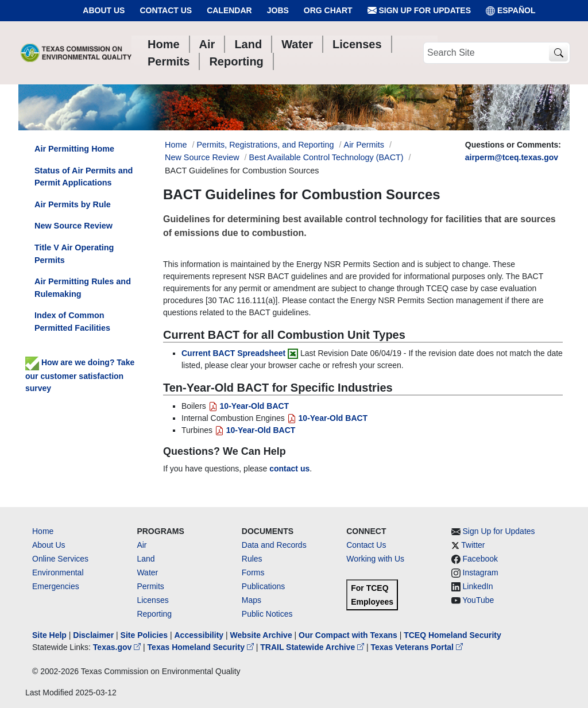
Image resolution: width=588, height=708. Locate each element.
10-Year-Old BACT (249, 406)
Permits (150, 586)
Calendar (229, 10)
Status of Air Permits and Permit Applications (84, 177)
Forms (253, 572)
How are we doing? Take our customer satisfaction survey (80, 375)
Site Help (49, 635)
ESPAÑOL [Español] (511, 11)
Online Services (60, 559)
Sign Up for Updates (419, 11)
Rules (252, 559)
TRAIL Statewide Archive (313, 647)
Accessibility (200, 635)
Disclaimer (93, 635)
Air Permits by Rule (73, 204)
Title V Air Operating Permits (74, 254)
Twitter (473, 545)
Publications (264, 586)
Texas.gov (118, 647)
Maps (252, 600)
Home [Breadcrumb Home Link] (176, 145)
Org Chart (328, 10)
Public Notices (267, 614)
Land (146, 559)
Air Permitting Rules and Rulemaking (83, 288)
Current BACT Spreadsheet (233, 353)
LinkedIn (478, 586)
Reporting (154, 614)
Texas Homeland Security (202, 647)
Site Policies (144, 635)
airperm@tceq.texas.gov (512, 157)
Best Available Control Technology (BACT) (326, 157)
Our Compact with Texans (348, 635)
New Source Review (202, 157)
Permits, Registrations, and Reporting (265, 145)
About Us (104, 10)
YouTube (478, 600)
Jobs (278, 10)
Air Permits (364, 145)
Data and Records (274, 545)
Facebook (480, 559)
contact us (289, 469)
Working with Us (375, 559)
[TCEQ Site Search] (558, 53)
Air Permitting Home (74, 149)
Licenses (152, 600)
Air (142, 545)
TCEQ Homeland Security (452, 635)
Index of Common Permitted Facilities (72, 322)
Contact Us (166, 10)
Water (147, 572)
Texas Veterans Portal (417, 647)
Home (43, 531)
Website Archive (261, 635)
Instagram (481, 572)
